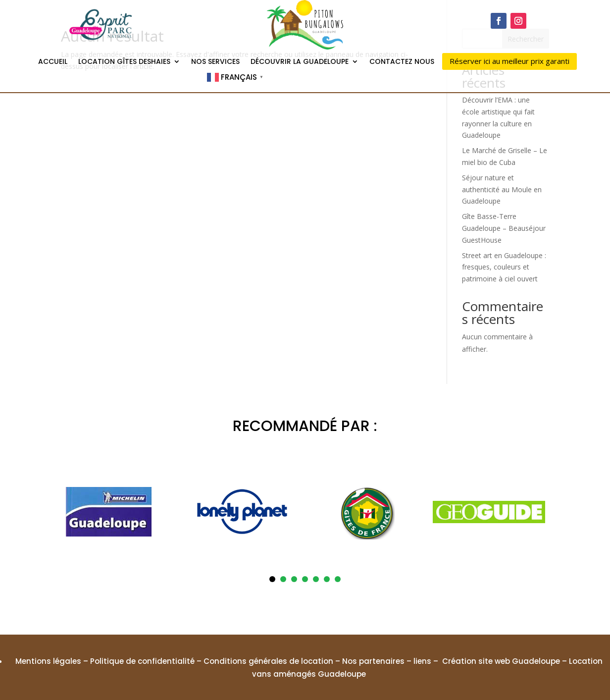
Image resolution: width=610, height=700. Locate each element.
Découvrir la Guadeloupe (300, 62)
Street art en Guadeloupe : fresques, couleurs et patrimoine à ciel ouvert (504, 267)
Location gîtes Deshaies (124, 62)
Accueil (53, 62)
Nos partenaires (373, 661)
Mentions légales (48, 661)
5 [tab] (316, 579)
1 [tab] (272, 579)
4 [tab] (305, 579)
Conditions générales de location (268, 661)
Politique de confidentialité (142, 661)
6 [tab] (327, 579)
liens (422, 661)
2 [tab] (283, 579)
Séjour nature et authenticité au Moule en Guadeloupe (502, 189)
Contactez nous (402, 62)
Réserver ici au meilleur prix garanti (509, 61)
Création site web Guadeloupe (501, 661)
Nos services (215, 62)
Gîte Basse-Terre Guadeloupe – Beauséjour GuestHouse (504, 228)
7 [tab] (338, 579)
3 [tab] (294, 579)
